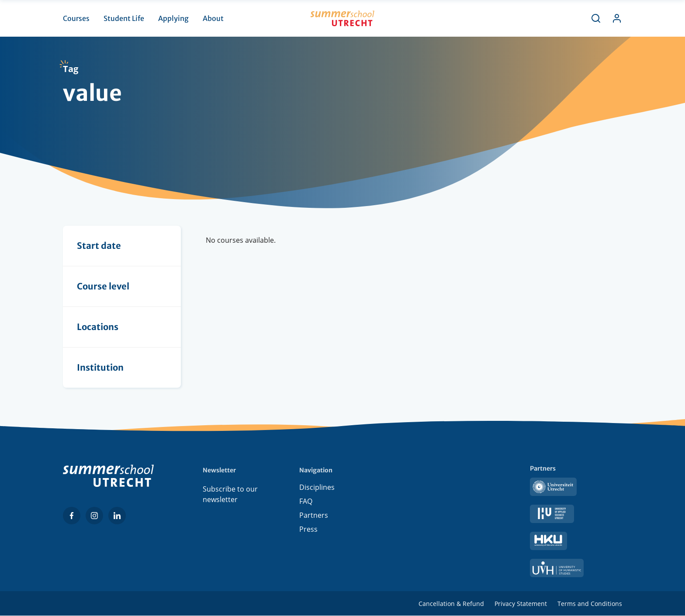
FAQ (306, 503)
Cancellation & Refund (451, 604)
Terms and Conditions (590, 604)
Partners (314, 517)
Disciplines (317, 489)
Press (308, 531)
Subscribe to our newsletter (230, 494)
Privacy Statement (521, 604)
